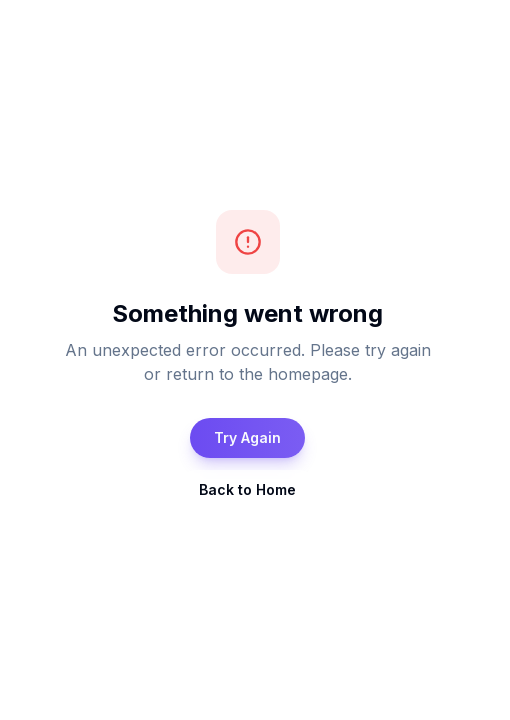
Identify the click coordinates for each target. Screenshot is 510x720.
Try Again (247, 437)
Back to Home (247, 489)
